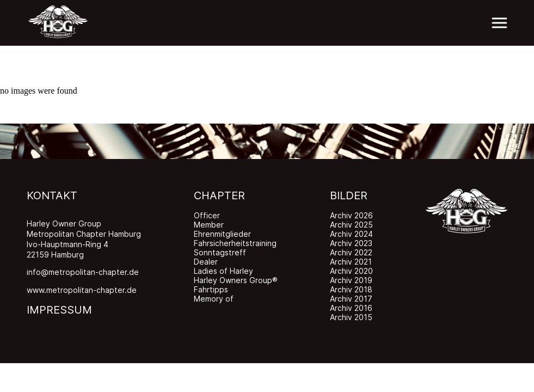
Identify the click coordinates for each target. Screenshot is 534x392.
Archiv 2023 (351, 243)
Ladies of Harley (223, 271)
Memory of (214, 299)
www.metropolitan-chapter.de (82, 290)
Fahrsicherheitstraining (235, 243)
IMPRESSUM (59, 310)
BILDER (349, 195)
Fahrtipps (211, 289)
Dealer (206, 262)
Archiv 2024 (351, 234)
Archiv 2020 (351, 271)
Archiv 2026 (351, 215)
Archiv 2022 (351, 252)
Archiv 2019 (351, 280)
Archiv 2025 (351, 225)
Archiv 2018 (351, 289)
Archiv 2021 (351, 262)
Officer (207, 215)
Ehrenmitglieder (222, 234)
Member (209, 225)
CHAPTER (219, 195)
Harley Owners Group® (236, 280)
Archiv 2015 (351, 317)
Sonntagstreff (220, 252)
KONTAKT (52, 195)
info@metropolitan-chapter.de (83, 272)
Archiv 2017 (351, 299)
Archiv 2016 (351, 308)
